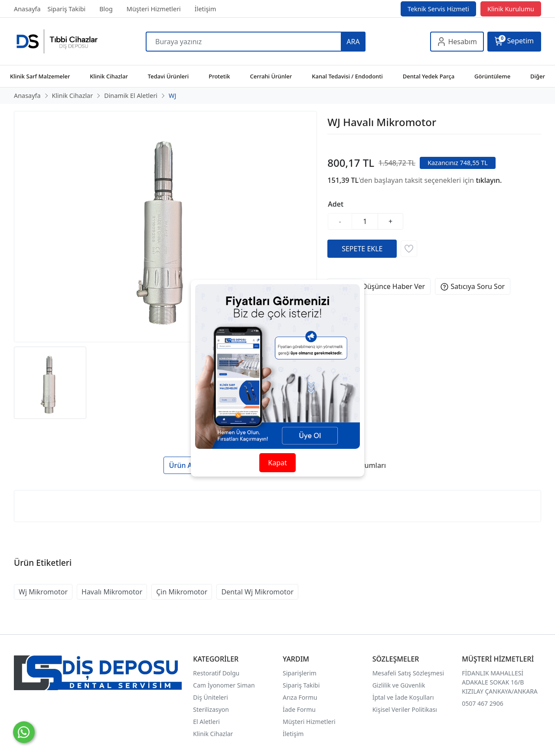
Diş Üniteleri (211, 697)
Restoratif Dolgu (216, 673)
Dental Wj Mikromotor (257, 592)
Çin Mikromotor (182, 592)
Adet (336, 204)
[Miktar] (365, 221)
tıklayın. (489, 180)
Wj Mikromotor (43, 592)
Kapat (277, 463)
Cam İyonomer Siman (224, 685)
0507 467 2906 (482, 703)
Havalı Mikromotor (112, 592)
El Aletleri (206, 722)
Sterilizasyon (211, 709)
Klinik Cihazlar (213, 734)
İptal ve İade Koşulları (403, 697)
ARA (353, 42)
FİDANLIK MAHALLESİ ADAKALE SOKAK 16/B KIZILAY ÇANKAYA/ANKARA (499, 682)
